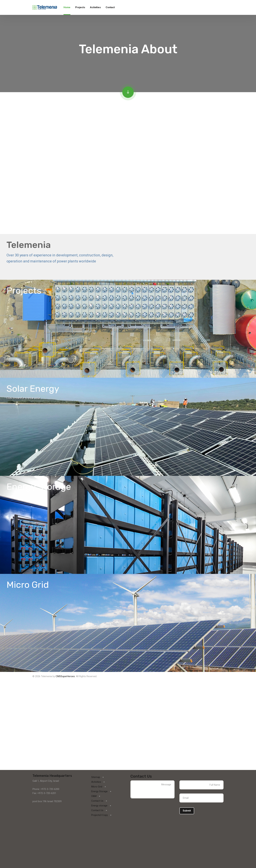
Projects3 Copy (100, 815)
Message (152, 789)
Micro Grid (97, 787)
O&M (94, 796)
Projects (80, 7)
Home (67, 7)
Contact (110, 7)
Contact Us (97, 801)
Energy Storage (99, 791)
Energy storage (99, 806)
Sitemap (96, 777)
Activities (95, 7)
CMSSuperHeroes (65, 676)
